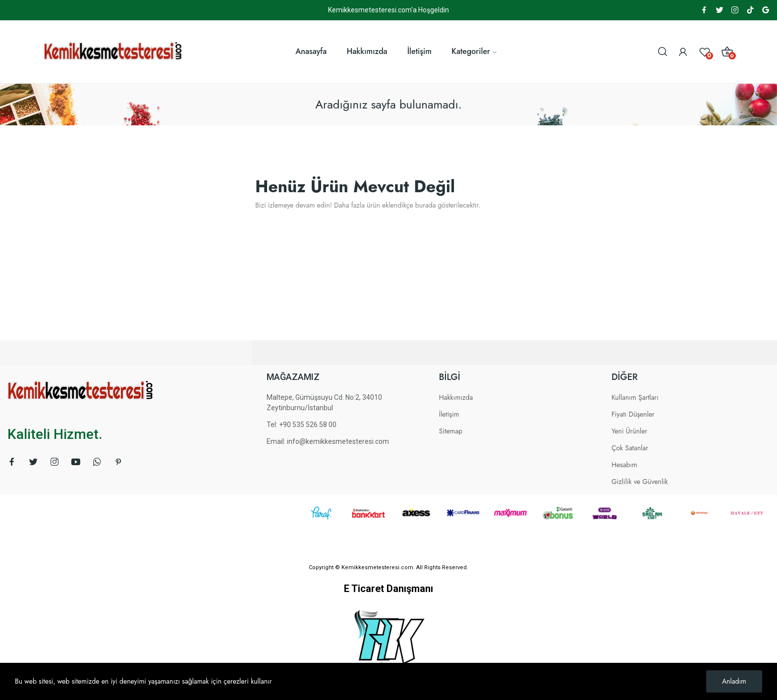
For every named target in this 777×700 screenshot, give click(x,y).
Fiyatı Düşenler (633, 414)
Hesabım (624, 465)
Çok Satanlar (630, 448)
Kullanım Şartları (635, 397)
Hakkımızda (456, 397)
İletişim (449, 414)
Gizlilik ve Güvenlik (640, 482)
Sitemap (451, 431)
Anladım (734, 681)
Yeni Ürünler (629, 431)
